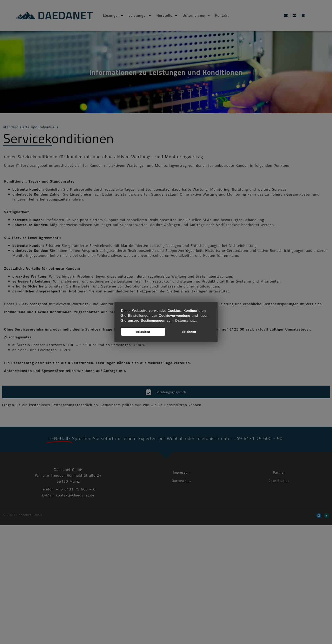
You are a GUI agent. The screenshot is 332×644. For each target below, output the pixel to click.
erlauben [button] (143, 332)
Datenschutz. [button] (186, 321)
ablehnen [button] (189, 332)
